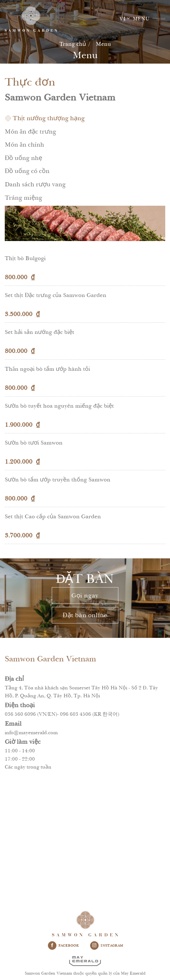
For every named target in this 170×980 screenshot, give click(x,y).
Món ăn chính (24, 145)
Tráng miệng (23, 198)
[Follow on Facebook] (52, 946)
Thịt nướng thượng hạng (49, 118)
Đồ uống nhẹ (23, 158)
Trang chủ (73, 44)
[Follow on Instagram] (94, 946)
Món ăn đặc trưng (30, 131)
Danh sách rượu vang (35, 184)
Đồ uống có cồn (27, 171)
